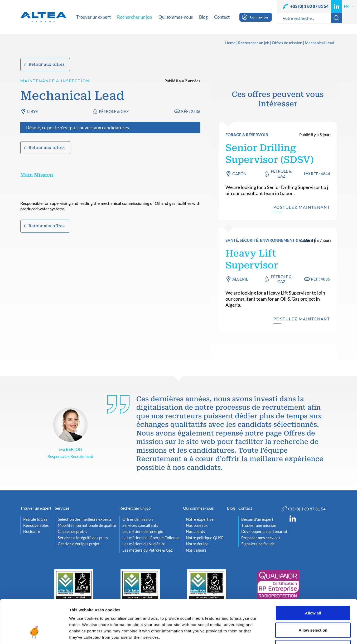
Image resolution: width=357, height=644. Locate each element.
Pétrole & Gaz (114, 111)
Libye (33, 111)
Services (62, 508)
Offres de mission (287, 43)
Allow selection (313, 592)
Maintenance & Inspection (55, 81)
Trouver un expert (36, 508)
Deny (313, 609)
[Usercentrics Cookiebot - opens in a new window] (34, 634)
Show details (277, 634)
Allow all (313, 575)
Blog (231, 508)
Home (230, 43)
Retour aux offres (47, 64)
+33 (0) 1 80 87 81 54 (309, 6)
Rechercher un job (254, 43)
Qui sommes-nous (198, 508)
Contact (245, 508)
